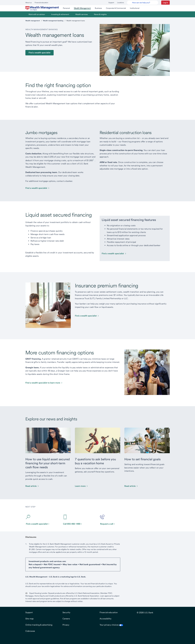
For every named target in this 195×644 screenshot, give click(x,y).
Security (66, 612)
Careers (66, 619)
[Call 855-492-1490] (74, 520)
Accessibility (105, 619)
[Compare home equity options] (87, 316)
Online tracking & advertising (39, 625)
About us (28, 3)
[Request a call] (109, 520)
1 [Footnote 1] (93, 159)
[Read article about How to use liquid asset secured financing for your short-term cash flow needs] (32, 486)
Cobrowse (30, 631)
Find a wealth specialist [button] (40, 53)
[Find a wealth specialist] (38, 188)
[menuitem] (42, 8)
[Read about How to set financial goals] (131, 486)
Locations (121, 3)
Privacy (66, 625)
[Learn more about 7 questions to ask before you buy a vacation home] (82, 486)
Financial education (41, 3)
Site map (29, 619)
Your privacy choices (111, 625)
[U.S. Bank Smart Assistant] (143, 3)
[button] (165, 3)
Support (111, 3)
